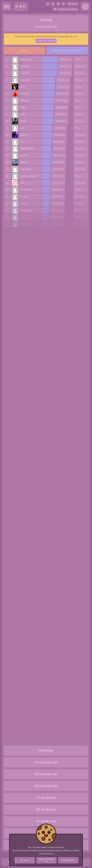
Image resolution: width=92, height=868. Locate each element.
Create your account (46, 41)
